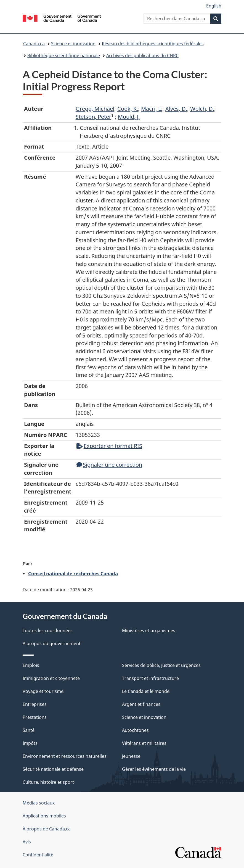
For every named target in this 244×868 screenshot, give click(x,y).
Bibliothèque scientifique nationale (64, 56)
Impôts (30, 743)
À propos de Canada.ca (47, 829)
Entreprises (35, 704)
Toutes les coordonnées (48, 630)
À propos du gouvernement (52, 643)
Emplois (31, 665)
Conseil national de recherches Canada (73, 573)
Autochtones (135, 730)
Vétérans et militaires (144, 743)
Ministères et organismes (149, 630)
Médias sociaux (39, 803)
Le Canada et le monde (146, 691)
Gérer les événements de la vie (154, 769)
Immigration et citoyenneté (51, 678)
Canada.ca (34, 44)
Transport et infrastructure (150, 678)
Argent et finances (141, 704)
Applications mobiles (44, 816)
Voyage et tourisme (43, 691)
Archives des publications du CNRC (142, 56)
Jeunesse (131, 756)
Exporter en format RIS (109, 446)
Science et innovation (73, 44)
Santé (29, 730)
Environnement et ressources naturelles (65, 756)
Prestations (35, 717)
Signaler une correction (109, 465)
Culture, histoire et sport (48, 782)
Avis (27, 842)
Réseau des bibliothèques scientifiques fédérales (153, 44)
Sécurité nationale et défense (53, 769)
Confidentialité (38, 855)
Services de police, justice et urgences (161, 665)
